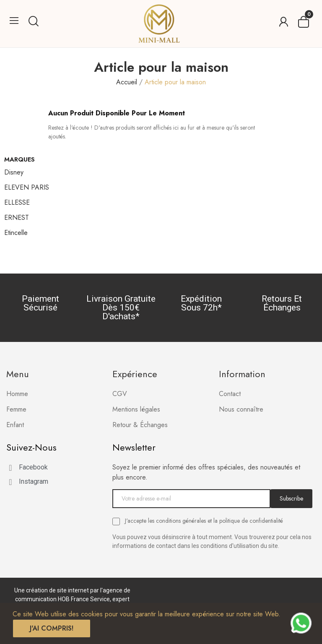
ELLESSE (17, 202)
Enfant (15, 425)
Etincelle (16, 233)
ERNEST (17, 218)
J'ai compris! (52, 628)
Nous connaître (241, 409)
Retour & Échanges (140, 425)
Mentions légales (136, 409)
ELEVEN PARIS (27, 187)
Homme (17, 394)
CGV (120, 394)
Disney (14, 172)
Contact (230, 394)
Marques (19, 159)
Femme (16, 409)
